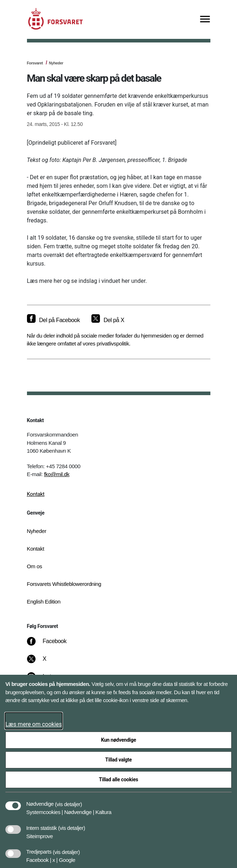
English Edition (44, 602)
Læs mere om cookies (34, 724)
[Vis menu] (205, 20)
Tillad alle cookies (118, 779)
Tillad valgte (119, 760)
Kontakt (36, 494)
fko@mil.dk (57, 474)
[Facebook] (51, 645)
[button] (69, 800)
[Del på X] (108, 320)
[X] (45, 663)
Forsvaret (35, 63)
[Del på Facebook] (53, 320)
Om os (35, 566)
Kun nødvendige (119, 740)
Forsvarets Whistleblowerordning (64, 584)
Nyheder (56, 63)
